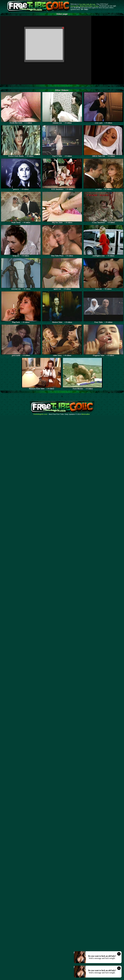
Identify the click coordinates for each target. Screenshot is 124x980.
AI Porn (96, 6)
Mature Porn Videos (86, 6)
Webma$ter (86, 414)
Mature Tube (75, 6)
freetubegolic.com (40, 414)
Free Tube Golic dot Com (87, 4)
